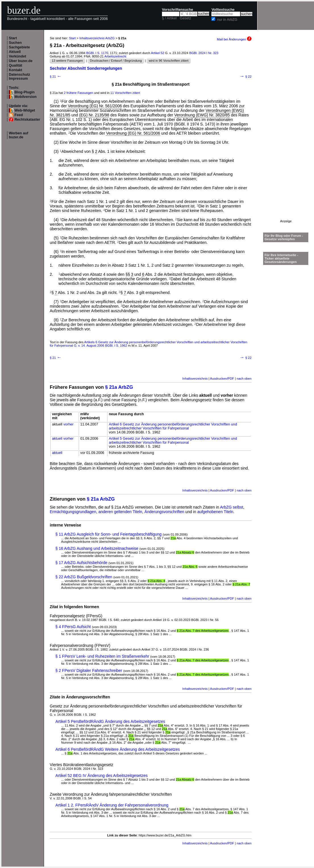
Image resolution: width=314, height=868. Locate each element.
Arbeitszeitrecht (115, 56)
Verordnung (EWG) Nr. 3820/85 (202, 115)
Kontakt (15, 70)
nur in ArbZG (227, 20)
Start (13, 38)
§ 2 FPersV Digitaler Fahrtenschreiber (89, 670)
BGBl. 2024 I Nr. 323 (204, 53)
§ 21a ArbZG (119, 387)
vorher (68, 424)
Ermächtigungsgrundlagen (73, 512)
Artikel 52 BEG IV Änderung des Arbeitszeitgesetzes (102, 776)
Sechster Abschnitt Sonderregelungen (86, 68)
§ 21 (56, 77)
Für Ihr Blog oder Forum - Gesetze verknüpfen (284, 237)
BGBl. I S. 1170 (97, 53)
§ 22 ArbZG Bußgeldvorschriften (84, 577)
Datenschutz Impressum (19, 77)
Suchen (15, 43)
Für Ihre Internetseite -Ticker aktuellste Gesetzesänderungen (281, 258)
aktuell (57, 439)
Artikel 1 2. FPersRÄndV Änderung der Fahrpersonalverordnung (112, 805)
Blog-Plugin (25, 92)
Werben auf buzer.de (18, 135)
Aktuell (15, 52)
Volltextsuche (223, 10)
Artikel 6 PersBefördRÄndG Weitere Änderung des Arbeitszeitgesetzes (118, 749)
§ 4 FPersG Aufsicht (73, 627)
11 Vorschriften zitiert (125, 93)
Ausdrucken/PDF (222, 379)
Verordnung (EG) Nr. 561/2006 (95, 106)
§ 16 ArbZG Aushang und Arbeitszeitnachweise (97, 548)
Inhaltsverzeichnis (195, 379)
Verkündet (17, 56)
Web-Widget (25, 110)
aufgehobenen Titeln (215, 512)
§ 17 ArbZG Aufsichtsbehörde (81, 563)
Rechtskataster (27, 120)
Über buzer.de (21, 61)
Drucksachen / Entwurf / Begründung (116, 61)
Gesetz (186, 18)
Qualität (15, 65)
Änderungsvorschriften (164, 512)
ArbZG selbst (232, 507)
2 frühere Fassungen (79, 93)
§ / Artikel (169, 18)
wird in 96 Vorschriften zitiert (169, 61)
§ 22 (246, 77)
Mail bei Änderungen (234, 39)
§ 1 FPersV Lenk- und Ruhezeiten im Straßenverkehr (102, 656)
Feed (19, 115)
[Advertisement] (286, 134)
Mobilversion (26, 97)
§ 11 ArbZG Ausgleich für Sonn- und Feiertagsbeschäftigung (109, 534)
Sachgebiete (19, 47)
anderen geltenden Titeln (120, 512)
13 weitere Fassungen (67, 61)
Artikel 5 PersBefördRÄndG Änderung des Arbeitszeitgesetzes (110, 721)
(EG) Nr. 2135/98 (94, 115)
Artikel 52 (158, 53)
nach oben (244, 379)
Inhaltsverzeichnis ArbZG (97, 38)
